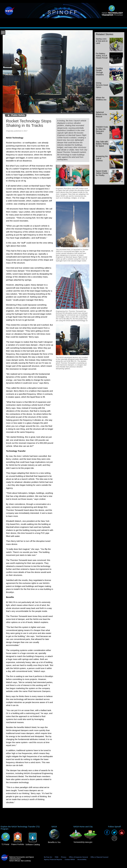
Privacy (64, 857)
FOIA (57, 857)
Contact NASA (70, 859)
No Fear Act (48, 857)
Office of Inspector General (78, 857)
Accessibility (82, 859)
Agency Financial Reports (53, 859)
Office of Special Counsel (99, 857)
